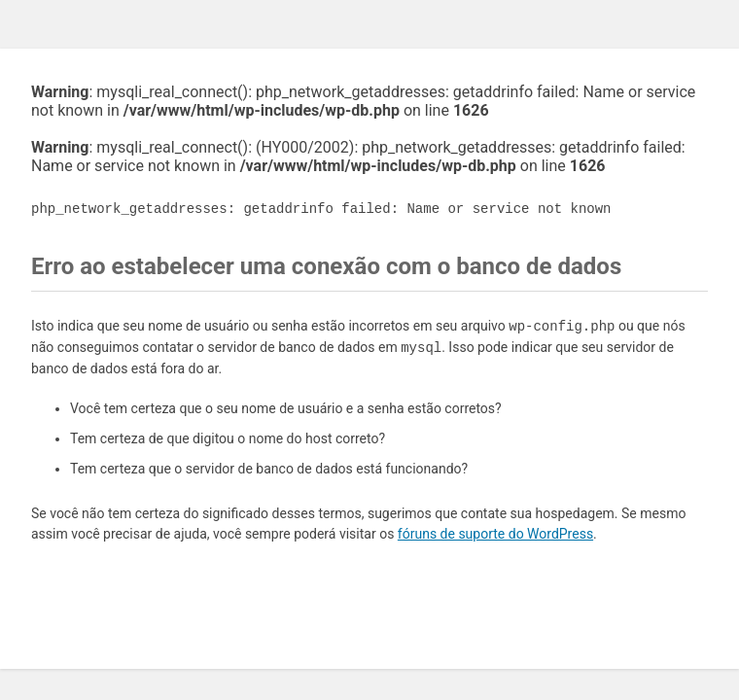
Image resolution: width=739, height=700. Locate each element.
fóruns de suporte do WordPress (495, 534)
